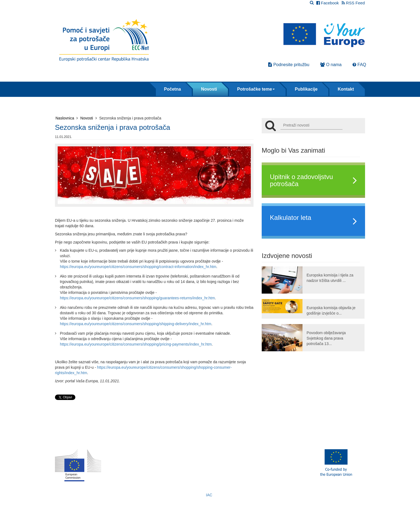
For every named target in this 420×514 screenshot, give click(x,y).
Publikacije (306, 89)
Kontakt (346, 89)
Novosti (209, 89)
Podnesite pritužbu (289, 65)
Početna (172, 89)
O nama (331, 65)
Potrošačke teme (256, 89)
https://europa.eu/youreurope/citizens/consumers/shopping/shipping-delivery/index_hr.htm (135, 324)
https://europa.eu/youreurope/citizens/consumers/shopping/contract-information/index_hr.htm (138, 267)
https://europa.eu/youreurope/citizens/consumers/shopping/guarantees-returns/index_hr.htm (137, 298)
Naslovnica (67, 118)
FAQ (359, 65)
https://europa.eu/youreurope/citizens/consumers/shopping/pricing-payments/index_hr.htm (136, 344)
